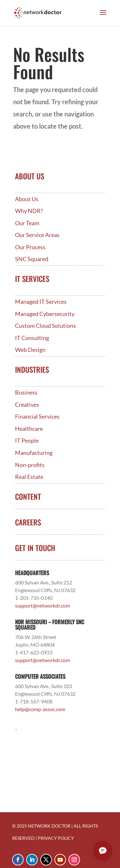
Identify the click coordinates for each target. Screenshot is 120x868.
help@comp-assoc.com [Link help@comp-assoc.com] (40, 709)
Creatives (27, 405)
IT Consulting (32, 338)
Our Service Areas (37, 235)
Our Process (30, 247)
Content (28, 497)
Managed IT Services (41, 302)
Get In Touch (35, 548)
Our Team (27, 223)
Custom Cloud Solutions (45, 326)
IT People (27, 441)
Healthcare (29, 429)
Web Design (30, 350)
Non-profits (30, 465)
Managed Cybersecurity (45, 314)
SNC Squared (32, 259)
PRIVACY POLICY (56, 838)
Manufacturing (34, 453)
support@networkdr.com (43, 605)
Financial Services (37, 417)
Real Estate (29, 477)
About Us (27, 199)
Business (26, 392)
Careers (28, 522)
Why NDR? (29, 211)
